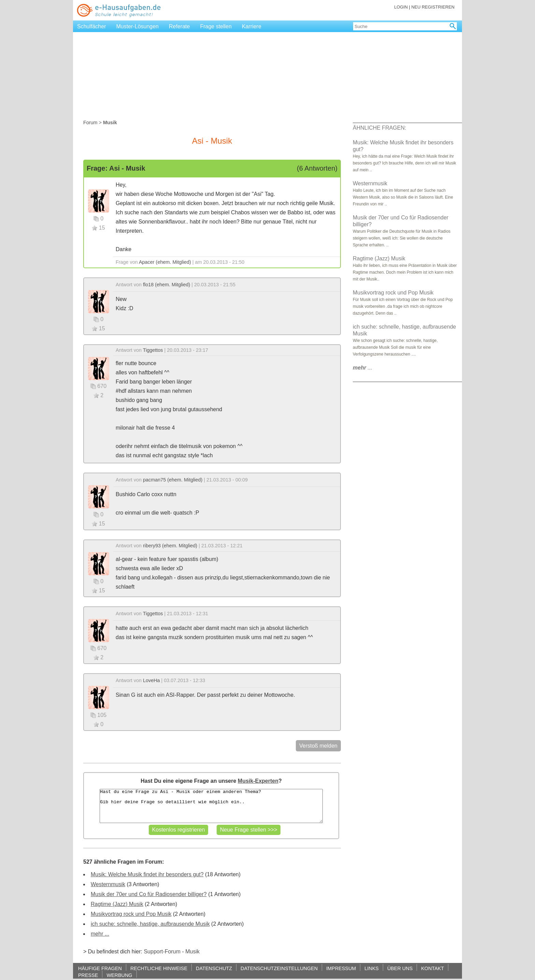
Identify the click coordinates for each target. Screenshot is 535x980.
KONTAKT (432, 968)
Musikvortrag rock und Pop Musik (131, 914)
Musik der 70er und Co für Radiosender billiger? (149, 894)
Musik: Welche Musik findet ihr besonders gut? (147, 874)
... (363, 368)
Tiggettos (153, 350)
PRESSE (88, 975)
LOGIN (401, 7)
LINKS (372, 968)
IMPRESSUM (341, 968)
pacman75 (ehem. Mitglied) (173, 480)
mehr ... (100, 934)
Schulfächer (92, 26)
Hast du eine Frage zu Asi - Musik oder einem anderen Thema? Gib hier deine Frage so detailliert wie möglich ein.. (211, 806)
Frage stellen (216, 26)
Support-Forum (162, 952)
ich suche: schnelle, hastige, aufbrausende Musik (150, 924)
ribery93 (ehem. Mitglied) (170, 546)
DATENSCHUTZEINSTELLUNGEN (279, 968)
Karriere (252, 26)
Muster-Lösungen (138, 26)
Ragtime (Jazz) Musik (117, 904)
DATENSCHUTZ (214, 968)
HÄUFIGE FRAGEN (100, 968)
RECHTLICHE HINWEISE (159, 968)
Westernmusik (108, 884)
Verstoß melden (318, 746)
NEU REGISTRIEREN (433, 7)
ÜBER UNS (400, 968)
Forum (90, 122)
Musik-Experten (258, 781)
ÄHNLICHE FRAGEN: (379, 128)
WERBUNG (119, 975)
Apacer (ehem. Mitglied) (165, 262)
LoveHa (151, 680)
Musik (192, 952)
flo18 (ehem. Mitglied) (167, 285)
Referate (179, 26)
